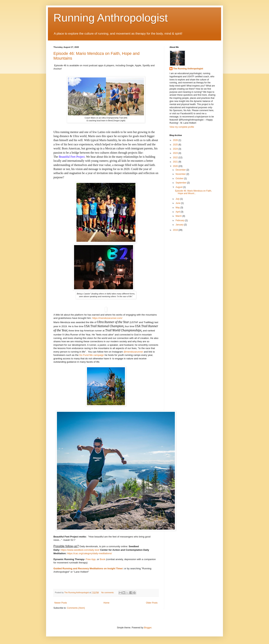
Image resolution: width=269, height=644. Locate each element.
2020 (176, 166)
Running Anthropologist (111, 18)
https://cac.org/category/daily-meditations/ (89, 553)
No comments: (108, 592)
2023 (176, 153)
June (178, 203)
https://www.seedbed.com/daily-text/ (80, 550)
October (180, 178)
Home (106, 603)
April (178, 212)
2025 (176, 145)
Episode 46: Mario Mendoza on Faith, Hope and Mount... (193, 192)
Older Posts (152, 603)
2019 (176, 230)
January (180, 225)
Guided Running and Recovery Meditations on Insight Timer (88, 568)
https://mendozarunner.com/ (107, 318)
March (179, 216)
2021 (176, 162)
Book (102, 559)
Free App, (91, 559)
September (181, 183)
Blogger (148, 628)
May (178, 208)
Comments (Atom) (76, 608)
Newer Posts (61, 603)
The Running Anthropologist (188, 69)
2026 (176, 140)
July (178, 199)
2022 (176, 158)
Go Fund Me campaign (92, 355)
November (181, 174)
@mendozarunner (133, 352)
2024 (176, 149)
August (179, 187)
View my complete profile (182, 127)
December (181, 170)
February (180, 220)
